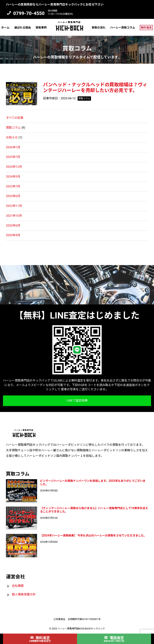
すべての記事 (15, 118)
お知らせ (12, 137)
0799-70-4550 (29, 13)
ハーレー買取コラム (123, 28)
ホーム (5, 28)
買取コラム (13, 128)
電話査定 (114, 638)
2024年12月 (14, 167)
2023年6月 (13, 196)
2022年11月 (14, 206)
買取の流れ (99, 28)
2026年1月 (13, 147)
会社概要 (18, 586)
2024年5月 (13, 177)
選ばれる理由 (23, 28)
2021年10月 (14, 216)
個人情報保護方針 (24, 594)
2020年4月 (13, 235)
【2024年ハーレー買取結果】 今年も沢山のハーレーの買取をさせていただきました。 (93, 535)
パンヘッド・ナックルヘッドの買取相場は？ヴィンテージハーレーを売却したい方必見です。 (95, 88)
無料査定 (146, 28)
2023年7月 (13, 186)
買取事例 (41, 28)
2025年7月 (13, 157)
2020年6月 (13, 226)
